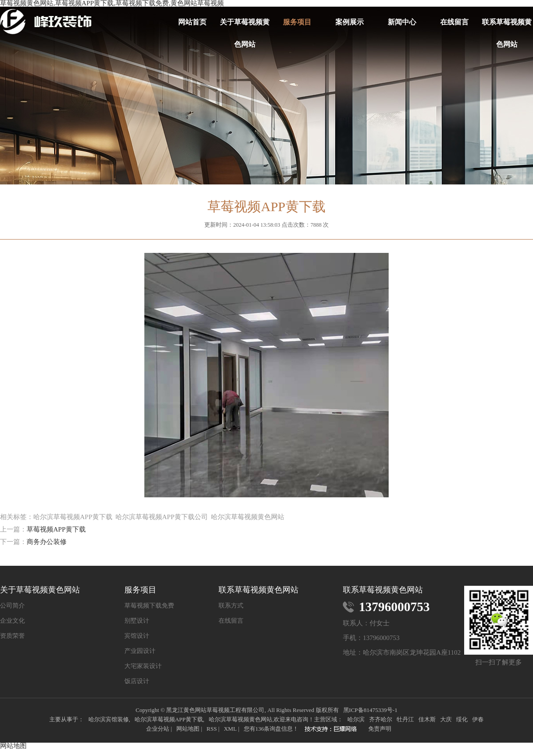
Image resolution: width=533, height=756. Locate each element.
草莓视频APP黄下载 (56, 529)
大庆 (446, 719)
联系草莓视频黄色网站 (507, 26)
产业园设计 (140, 651)
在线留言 (454, 22)
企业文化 (12, 621)
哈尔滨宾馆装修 (109, 719)
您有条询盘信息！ (271, 729)
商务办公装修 (47, 542)
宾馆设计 (137, 636)
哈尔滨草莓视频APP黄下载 (169, 719)
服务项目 (297, 22)
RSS (212, 729)
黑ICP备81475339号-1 (370, 710)
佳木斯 (427, 719)
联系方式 (231, 606)
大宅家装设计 (143, 666)
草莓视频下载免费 (149, 606)
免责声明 (380, 729)
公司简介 (12, 606)
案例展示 (350, 22)
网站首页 (192, 22)
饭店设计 (137, 681)
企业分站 (158, 729)
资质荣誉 (12, 636)
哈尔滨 (356, 719)
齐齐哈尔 (381, 719)
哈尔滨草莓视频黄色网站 (241, 719)
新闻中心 (402, 22)
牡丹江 (405, 719)
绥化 (462, 719)
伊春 (478, 719)
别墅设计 (137, 621)
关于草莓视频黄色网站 (245, 26)
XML (230, 729)
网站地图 (188, 729)
